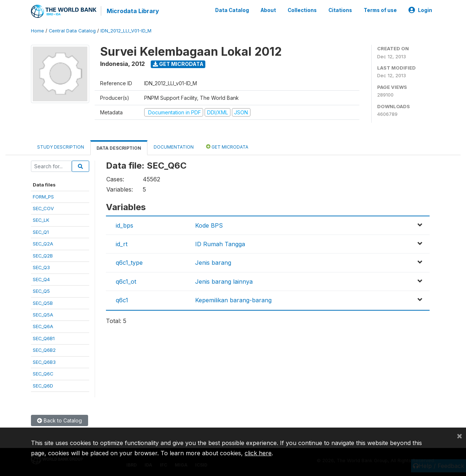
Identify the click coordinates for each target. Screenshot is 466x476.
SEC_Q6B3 (44, 362)
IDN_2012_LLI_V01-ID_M (126, 31)
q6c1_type (129, 263)
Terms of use (380, 10)
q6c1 (122, 300)
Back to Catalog (60, 420)
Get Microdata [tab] (227, 147)
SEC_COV (43, 208)
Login (420, 10)
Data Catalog (232, 10)
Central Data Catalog (72, 31)
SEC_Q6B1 (44, 338)
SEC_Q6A (43, 326)
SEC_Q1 (41, 232)
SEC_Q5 (41, 291)
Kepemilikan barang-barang (233, 300)
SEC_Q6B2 (44, 350)
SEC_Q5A (43, 315)
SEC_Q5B (43, 303)
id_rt (122, 244)
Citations (340, 10)
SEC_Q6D (43, 386)
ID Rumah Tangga (220, 244)
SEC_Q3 (41, 267)
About (268, 10)
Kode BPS (209, 225)
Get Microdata (178, 64)
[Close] (459, 436)
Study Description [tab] (61, 147)
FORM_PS (43, 197)
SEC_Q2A (43, 244)
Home (37, 31)
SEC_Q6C (43, 374)
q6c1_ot (126, 282)
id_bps (125, 225)
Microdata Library (133, 11)
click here (258, 453)
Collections (302, 10)
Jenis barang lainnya (224, 282)
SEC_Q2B (43, 256)
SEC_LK (41, 220)
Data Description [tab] (119, 148)
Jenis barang (213, 263)
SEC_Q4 (41, 279)
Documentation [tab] (174, 147)
